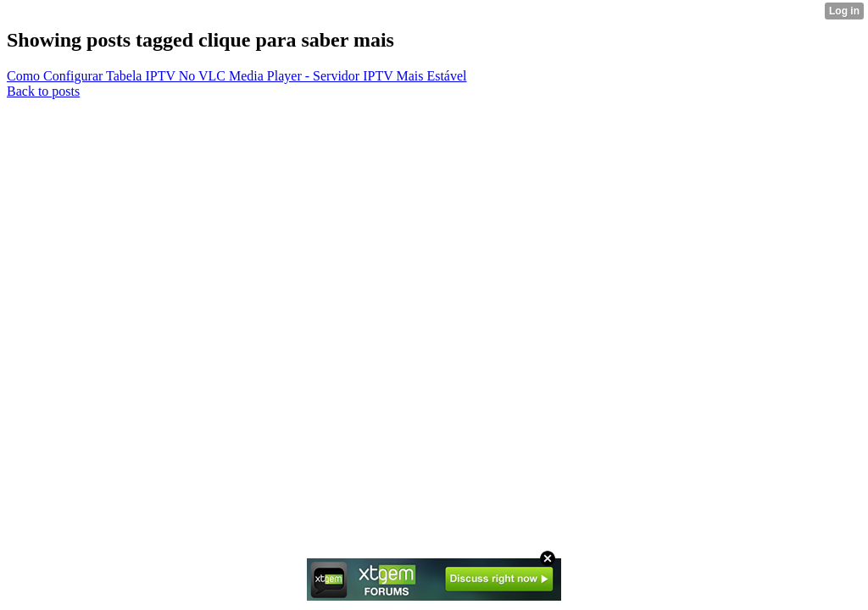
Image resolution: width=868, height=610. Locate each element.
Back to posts (43, 91)
